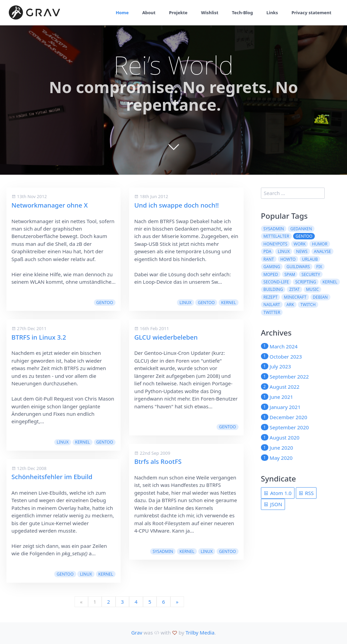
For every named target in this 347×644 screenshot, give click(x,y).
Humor (320, 244)
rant (269, 259)
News (302, 251)
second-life (276, 282)
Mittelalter (276, 236)
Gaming (272, 267)
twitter (272, 312)
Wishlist (208, 13)
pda (267, 251)
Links (271, 13)
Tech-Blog (241, 13)
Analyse (322, 251)
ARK (290, 305)
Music (312, 289)
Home (120, 13)
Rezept (270, 297)
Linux (63, 442)
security (311, 274)
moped (271, 274)
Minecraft (295, 297)
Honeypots (275, 244)
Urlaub (310, 259)
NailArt (272, 305)
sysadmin (163, 551)
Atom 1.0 (278, 493)
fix (319, 267)
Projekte (177, 13)
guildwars (298, 267)
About (147, 13)
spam (290, 274)
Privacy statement (311, 13)
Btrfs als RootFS (158, 461)
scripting (306, 282)
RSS (306, 493)
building (273, 289)
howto (288, 259)
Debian (320, 297)
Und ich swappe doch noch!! (177, 205)
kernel (82, 442)
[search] (293, 193)
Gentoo (105, 303)
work (300, 244)
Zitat (294, 289)
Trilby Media (200, 632)
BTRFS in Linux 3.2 (39, 337)
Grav (137, 632)
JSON (273, 504)
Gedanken (301, 229)
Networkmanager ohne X (50, 205)
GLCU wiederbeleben (166, 337)
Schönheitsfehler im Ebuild (52, 477)
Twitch (308, 305)
